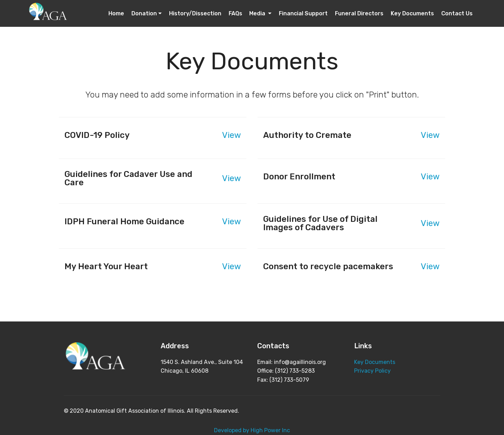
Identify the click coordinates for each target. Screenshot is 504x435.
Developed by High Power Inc (252, 430)
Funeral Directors (359, 13)
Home (116, 13)
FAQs (235, 13)
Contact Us (457, 13)
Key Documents (412, 13)
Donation (144, 13)
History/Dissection (195, 13)
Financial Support (303, 13)
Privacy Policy (372, 371)
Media (258, 13)
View (231, 135)
